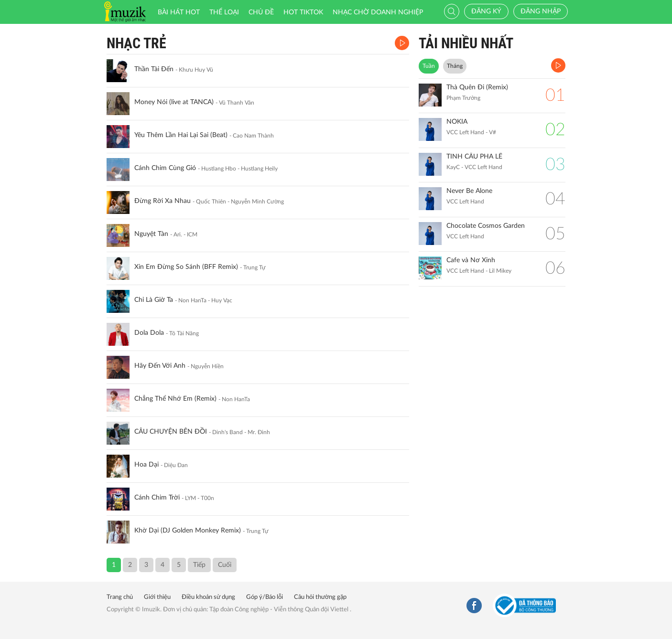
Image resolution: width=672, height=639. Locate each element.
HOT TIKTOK (303, 12)
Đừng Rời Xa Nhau (163, 201)
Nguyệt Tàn (151, 234)
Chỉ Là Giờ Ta (154, 300)
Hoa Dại (146, 465)
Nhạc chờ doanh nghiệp (378, 12)
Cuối (225, 565)
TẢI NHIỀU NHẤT (466, 43)
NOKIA (457, 122)
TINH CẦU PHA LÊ (474, 157)
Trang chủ (120, 597)
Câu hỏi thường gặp (320, 597)
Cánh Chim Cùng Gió (165, 168)
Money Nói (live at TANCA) (174, 102)
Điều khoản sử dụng (208, 597)
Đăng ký (486, 11)
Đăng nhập (541, 11)
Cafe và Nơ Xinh (471, 260)
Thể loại (224, 12)
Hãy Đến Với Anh (160, 366)
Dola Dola (149, 333)
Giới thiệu (157, 597)
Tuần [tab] (429, 66)
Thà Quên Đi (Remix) (477, 87)
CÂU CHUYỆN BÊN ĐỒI (171, 432)
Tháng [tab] (455, 66)
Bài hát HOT (179, 12)
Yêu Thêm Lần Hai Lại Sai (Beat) (181, 135)
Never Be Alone (469, 191)
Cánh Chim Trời (157, 498)
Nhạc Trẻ (136, 43)
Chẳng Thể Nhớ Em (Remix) (175, 399)
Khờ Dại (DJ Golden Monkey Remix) (188, 531)
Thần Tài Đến (154, 69)
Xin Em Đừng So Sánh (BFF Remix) (186, 267)
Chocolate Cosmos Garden (486, 226)
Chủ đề (261, 12)
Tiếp (199, 565)
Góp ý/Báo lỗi (265, 597)
